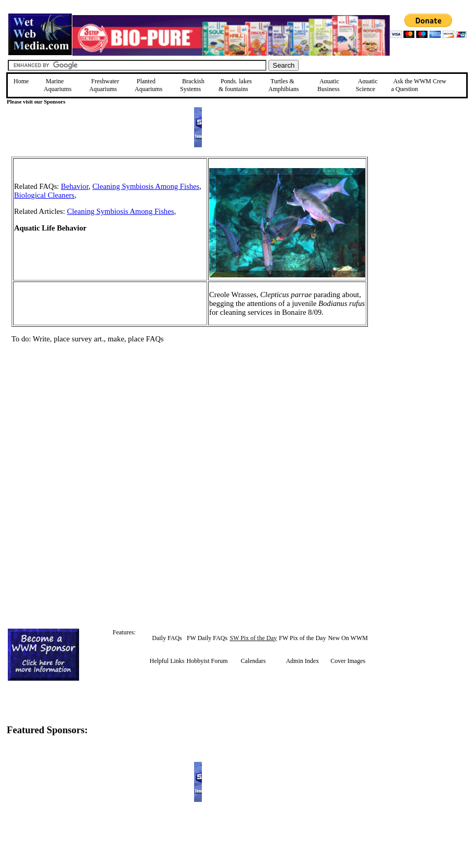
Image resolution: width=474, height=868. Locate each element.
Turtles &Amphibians (284, 85)
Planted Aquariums (149, 85)
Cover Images (348, 661)
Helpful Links (167, 661)
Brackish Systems (192, 85)
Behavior (75, 186)
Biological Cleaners (44, 195)
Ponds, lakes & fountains (235, 85)
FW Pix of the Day (302, 638)
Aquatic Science (367, 85)
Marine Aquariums (57, 85)
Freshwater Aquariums (104, 85)
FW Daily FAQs (207, 638)
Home (21, 81)
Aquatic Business (329, 85)
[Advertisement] (420, 231)
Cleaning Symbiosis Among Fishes (146, 186)
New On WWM (348, 638)
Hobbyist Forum (207, 661)
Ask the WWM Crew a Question (419, 85)
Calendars (253, 661)
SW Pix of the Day (253, 638)
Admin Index (302, 661)
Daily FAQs (167, 638)
